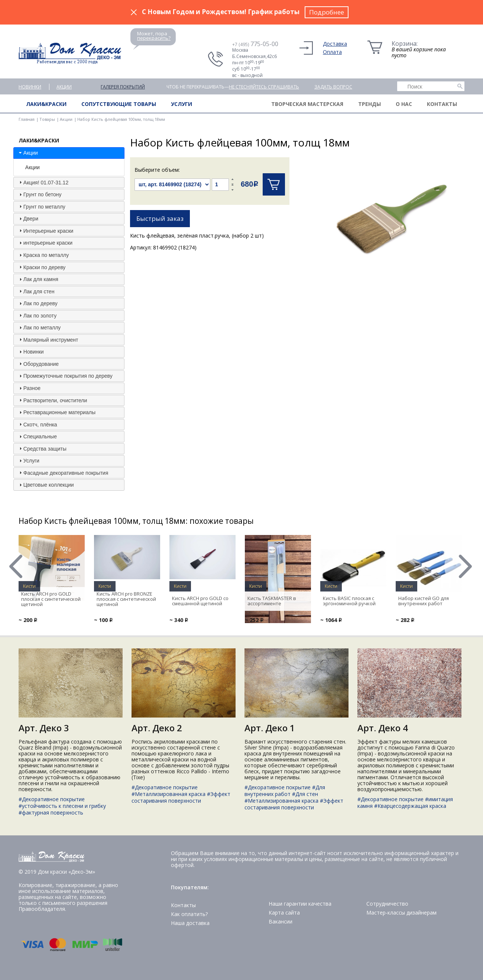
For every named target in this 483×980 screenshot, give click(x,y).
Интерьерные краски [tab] (46, 231)
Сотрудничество (387, 904)
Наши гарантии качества (300, 904)
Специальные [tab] (37, 436)
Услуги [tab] (28, 461)
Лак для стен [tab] (36, 291)
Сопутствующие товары (119, 104)
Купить (274, 184)
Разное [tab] (29, 388)
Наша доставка (190, 923)
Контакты (442, 104)
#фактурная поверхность (51, 813)
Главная (27, 119)
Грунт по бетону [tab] (40, 194)
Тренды (369, 104)
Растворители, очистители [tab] (52, 400)
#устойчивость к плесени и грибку (62, 806)
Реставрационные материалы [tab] (56, 412)
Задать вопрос (333, 87)
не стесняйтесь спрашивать (264, 87)
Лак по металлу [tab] (39, 328)
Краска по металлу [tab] (43, 255)
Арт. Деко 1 (270, 728)
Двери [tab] (28, 219)
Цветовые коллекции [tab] (46, 485)
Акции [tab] (28, 153)
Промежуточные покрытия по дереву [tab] (65, 376)
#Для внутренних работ (285, 791)
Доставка (335, 44)
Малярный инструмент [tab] (48, 339)
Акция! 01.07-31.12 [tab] (43, 182)
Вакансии (281, 921)
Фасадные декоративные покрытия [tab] (63, 473)
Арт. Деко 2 (157, 728)
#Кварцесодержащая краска (410, 806)
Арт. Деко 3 (44, 728)
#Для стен (305, 794)
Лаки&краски (46, 104)
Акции (64, 87)
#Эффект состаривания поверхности (181, 797)
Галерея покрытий (123, 87)
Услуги (181, 104)
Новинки (30, 87)
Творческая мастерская (307, 104)
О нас (404, 104)
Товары (47, 119)
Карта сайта (284, 913)
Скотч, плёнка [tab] (37, 424)
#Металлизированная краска (168, 794)
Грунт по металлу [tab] (41, 206)
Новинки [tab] (31, 352)
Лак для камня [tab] (38, 279)
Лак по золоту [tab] (37, 315)
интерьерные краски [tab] (45, 243)
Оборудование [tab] (38, 364)
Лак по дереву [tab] (38, 303)
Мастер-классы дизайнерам (401, 913)
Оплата (332, 52)
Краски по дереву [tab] (41, 267)
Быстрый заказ (160, 218)
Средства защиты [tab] (42, 448)
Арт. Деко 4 (383, 728)
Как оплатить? (189, 914)
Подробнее (327, 12)
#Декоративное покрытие (52, 799)
